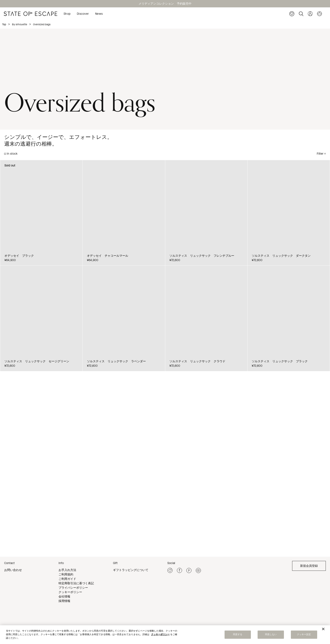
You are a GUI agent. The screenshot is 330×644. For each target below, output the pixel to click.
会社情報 (64, 597)
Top (4, 24)
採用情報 (64, 601)
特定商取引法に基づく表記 (76, 583)
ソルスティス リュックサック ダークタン (281, 256)
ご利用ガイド (67, 579)
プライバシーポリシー (73, 588)
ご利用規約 (66, 574)
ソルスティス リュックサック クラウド (197, 361)
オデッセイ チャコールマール (108, 256)
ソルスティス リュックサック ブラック (280, 361)
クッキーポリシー (70, 592)
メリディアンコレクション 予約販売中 (165, 4)
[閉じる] (323, 629)
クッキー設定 (304, 635)
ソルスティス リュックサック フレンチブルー (202, 256)
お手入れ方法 (67, 570)
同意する (238, 635)
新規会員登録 (309, 566)
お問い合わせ (13, 570)
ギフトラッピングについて (131, 570)
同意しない (271, 635)
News (99, 14)
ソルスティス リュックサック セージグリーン (37, 361)
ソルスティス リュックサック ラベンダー (116, 361)
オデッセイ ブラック (19, 256)
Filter (320, 154)
